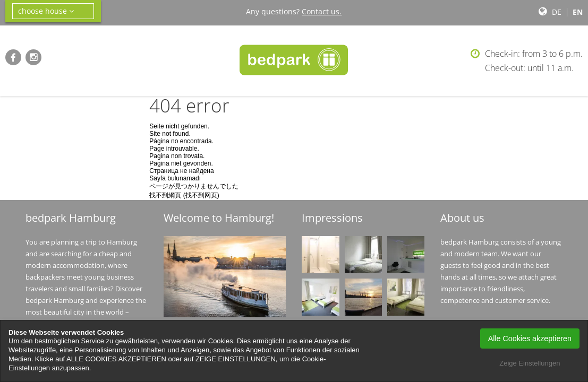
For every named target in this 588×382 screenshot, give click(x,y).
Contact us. (322, 11)
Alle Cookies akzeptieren (530, 338)
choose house (46, 11)
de (557, 12)
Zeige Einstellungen (530, 363)
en (578, 12)
